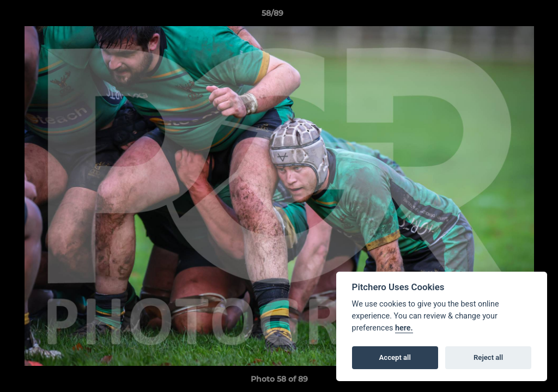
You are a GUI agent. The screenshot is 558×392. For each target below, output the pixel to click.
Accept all (395, 357)
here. (404, 328)
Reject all (488, 357)
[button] (512, 16)
